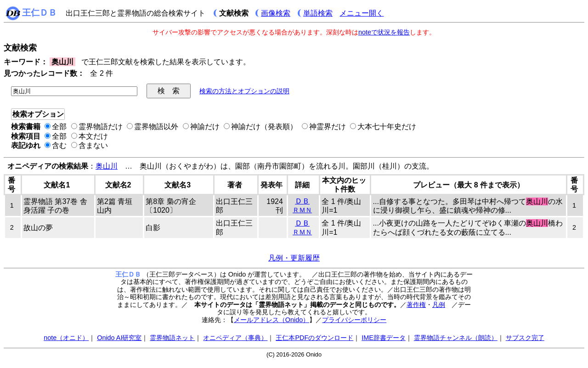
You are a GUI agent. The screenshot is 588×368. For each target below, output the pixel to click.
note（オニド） (66, 338)
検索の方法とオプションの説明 (244, 91)
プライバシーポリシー (354, 320)
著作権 (416, 305)
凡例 (439, 305)
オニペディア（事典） (235, 338)
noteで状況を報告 (384, 32)
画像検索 (276, 13)
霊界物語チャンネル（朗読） (456, 338)
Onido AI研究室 (119, 338)
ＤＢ (302, 201)
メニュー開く (362, 13)
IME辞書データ (384, 338)
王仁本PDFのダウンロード (314, 338)
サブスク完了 (525, 338)
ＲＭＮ (302, 210)
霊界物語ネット (172, 338)
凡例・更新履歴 (294, 258)
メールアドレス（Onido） (271, 320)
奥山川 (107, 166)
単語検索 (318, 13)
